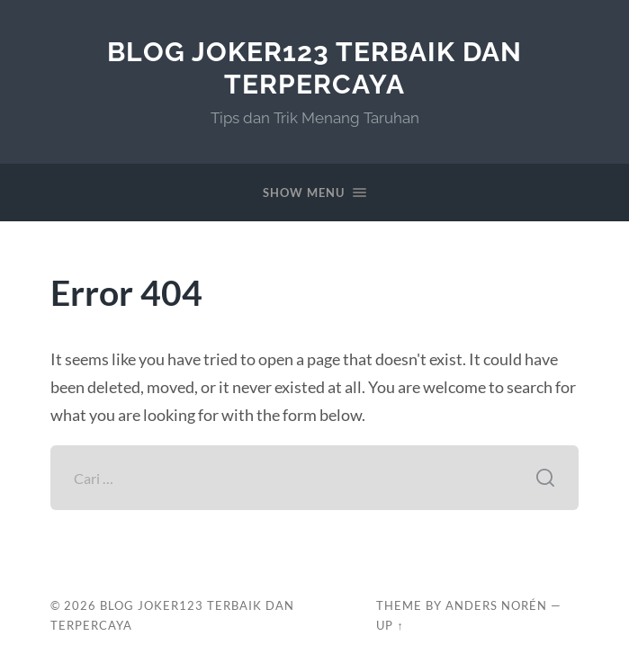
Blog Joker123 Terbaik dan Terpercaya (314, 68)
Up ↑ (390, 625)
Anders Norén (496, 605)
